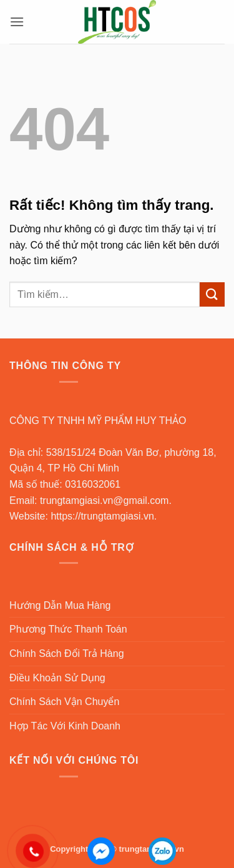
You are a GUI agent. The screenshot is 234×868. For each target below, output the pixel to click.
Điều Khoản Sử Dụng (57, 678)
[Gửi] (212, 294)
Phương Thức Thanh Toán (68, 629)
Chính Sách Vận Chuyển (64, 702)
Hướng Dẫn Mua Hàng (60, 605)
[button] (17, 22)
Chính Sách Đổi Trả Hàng (67, 653)
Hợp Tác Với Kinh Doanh (65, 726)
